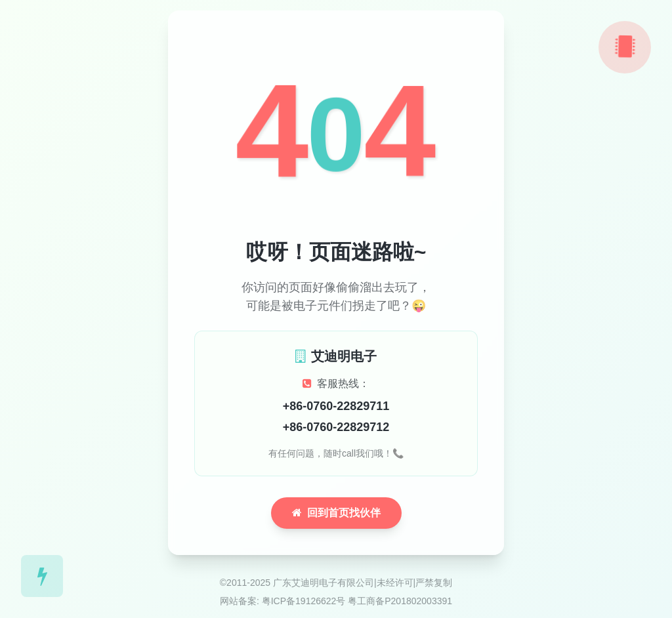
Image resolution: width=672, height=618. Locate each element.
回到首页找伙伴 (336, 513)
